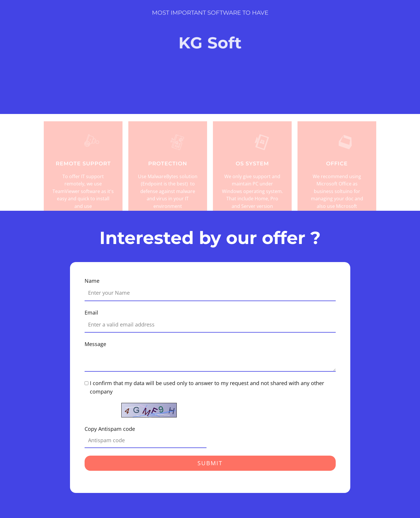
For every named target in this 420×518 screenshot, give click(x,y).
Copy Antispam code (110, 429)
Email (91, 312)
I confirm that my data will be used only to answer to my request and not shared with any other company (207, 387)
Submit (210, 463)
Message (95, 344)
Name (92, 281)
